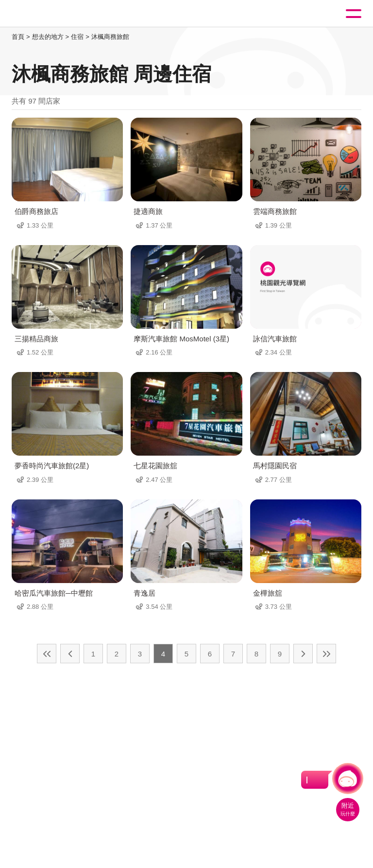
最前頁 (47, 654)
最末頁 (326, 654)
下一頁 (303, 654)
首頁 (18, 37)
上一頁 (70, 654)
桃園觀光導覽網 (48, 14)
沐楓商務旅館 (110, 37)
